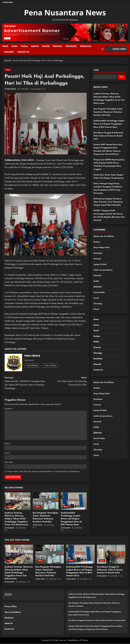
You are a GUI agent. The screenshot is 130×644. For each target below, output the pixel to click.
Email (8, 453)
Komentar (9, 409)
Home (5, 46)
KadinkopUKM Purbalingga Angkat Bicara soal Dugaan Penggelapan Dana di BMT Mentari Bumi (71, 519)
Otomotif (9, 52)
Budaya (35, 46)
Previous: (25, 383)
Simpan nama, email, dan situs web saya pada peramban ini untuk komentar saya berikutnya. (43, 471)
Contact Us (23, 52)
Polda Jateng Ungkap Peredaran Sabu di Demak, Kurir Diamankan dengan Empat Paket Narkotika (108, 202)
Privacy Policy (11, 606)
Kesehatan (86, 46)
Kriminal (57, 46)
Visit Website (33, 366)
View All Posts (51, 366)
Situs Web (9, 462)
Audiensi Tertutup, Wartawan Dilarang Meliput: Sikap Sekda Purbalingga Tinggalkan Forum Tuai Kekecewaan (16, 519)
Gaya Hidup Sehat (102, 247)
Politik (46, 46)
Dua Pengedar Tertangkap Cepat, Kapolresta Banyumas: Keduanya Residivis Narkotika (46, 517)
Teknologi (71, 46)
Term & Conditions (13, 612)
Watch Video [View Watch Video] (116, 49)
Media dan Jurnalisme (103, 270)
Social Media (99, 292)
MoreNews (72, 641)
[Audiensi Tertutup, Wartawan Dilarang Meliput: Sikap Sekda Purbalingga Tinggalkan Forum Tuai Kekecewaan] (18, 501)
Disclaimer (9, 618)
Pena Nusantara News (65, 13)
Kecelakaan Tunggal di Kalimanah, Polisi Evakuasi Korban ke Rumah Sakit (109, 136)
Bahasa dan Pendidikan (104, 236)
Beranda (8, 60)
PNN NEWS (11, 89)
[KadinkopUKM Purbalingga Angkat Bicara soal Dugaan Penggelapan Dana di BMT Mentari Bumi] (74, 501)
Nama (8, 443)
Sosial (24, 46)
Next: (66, 381)
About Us (9, 623)
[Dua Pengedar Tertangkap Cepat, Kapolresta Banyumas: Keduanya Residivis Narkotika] (46, 501)
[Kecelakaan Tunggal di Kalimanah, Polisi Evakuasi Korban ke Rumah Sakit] (111, 554)
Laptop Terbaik (100, 264)
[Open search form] (103, 49)
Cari (96, 70)
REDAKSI (98, 287)
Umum (15, 46)
